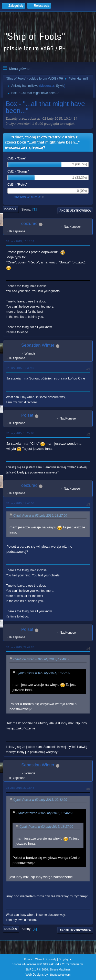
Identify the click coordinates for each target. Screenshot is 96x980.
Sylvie (60, 86)
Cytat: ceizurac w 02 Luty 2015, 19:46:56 (42, 660)
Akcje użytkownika (75, 211)
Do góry (11, 929)
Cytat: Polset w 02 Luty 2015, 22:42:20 (40, 800)
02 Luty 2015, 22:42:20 (20, 647)
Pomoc (28, 959)
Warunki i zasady (46, 959)
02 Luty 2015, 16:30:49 (20, 368)
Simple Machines (60, 969)
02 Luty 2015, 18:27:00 (20, 433)
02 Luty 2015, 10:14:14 (20, 241)
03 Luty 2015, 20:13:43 (20, 788)
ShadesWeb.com (60, 975)
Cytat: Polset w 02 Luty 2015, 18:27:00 (40, 516)
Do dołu (11, 209)
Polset (27, 415)
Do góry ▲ (65, 959)
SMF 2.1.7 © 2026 (37, 969)
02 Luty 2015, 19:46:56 (20, 503)
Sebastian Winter (38, 345)
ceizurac (29, 223)
